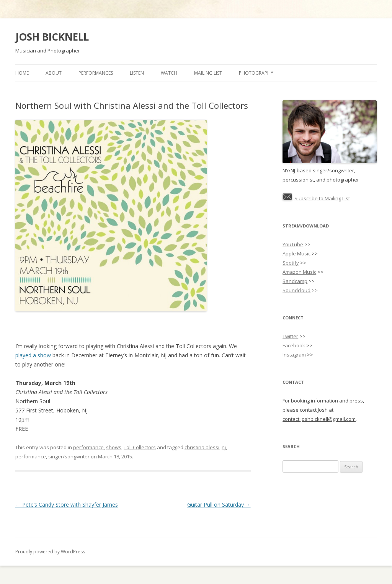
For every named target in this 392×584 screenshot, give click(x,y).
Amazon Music (299, 272)
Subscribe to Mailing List (322, 198)
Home (22, 73)
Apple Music (296, 254)
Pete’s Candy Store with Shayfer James (67, 505)
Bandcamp (295, 281)
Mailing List (208, 73)
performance (88, 447)
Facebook (294, 345)
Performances (96, 73)
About (54, 73)
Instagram (294, 355)
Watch (169, 73)
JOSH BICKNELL (52, 37)
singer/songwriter (69, 456)
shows (114, 447)
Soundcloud (296, 290)
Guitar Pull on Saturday (219, 505)
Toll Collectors (140, 447)
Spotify (291, 263)
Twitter (290, 336)
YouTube (293, 244)
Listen (137, 73)
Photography (256, 73)
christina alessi (202, 447)
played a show (33, 355)
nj (224, 447)
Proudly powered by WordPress (50, 552)
